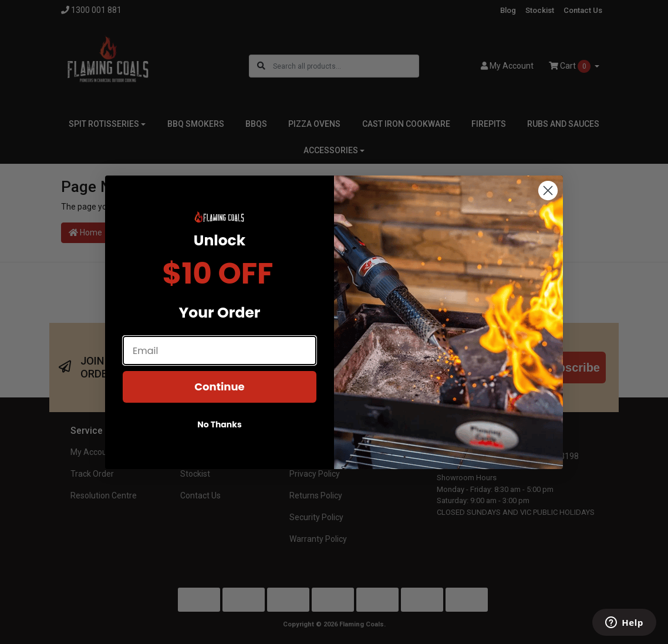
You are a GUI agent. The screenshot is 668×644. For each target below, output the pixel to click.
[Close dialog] (548, 190)
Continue (219, 387)
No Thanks (220, 424)
